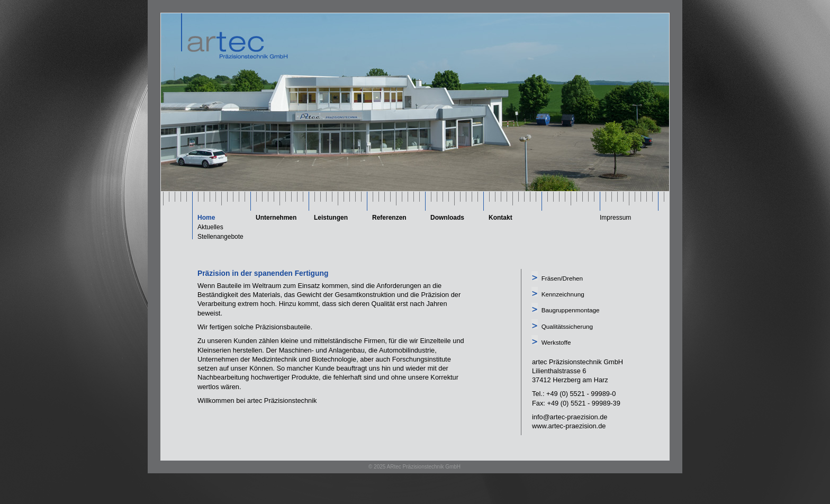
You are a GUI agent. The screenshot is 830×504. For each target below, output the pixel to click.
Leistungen (331, 218)
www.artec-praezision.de (569, 426)
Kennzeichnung (563, 294)
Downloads (447, 218)
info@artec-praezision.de (570, 417)
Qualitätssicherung (567, 326)
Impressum (615, 218)
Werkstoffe (556, 342)
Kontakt (500, 218)
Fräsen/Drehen (562, 278)
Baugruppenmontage (571, 310)
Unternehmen (276, 218)
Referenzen (389, 218)
